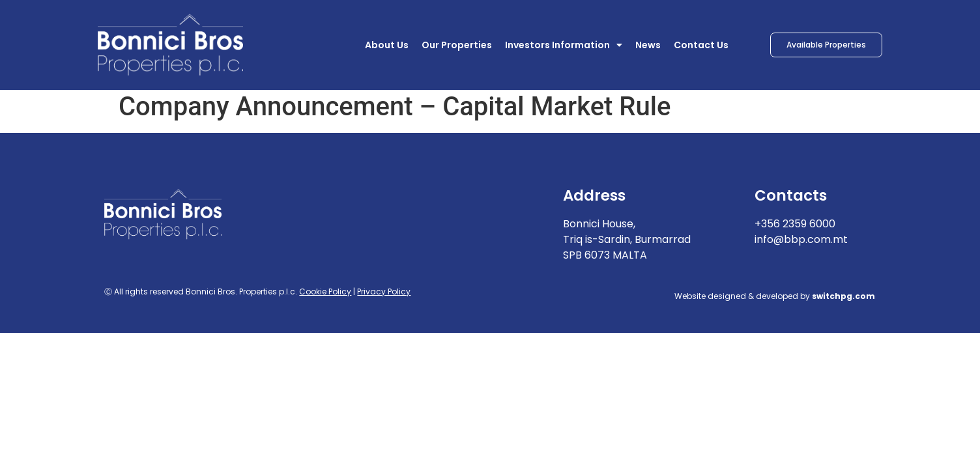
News (648, 45)
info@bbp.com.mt (801, 244)
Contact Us (701, 45)
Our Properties (457, 45)
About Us (387, 45)
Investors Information (564, 45)
